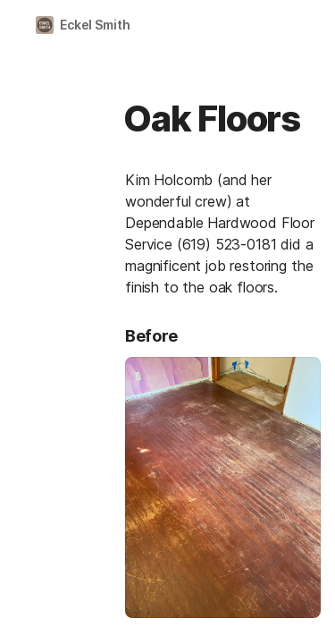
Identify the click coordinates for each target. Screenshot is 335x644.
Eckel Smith (95, 25)
